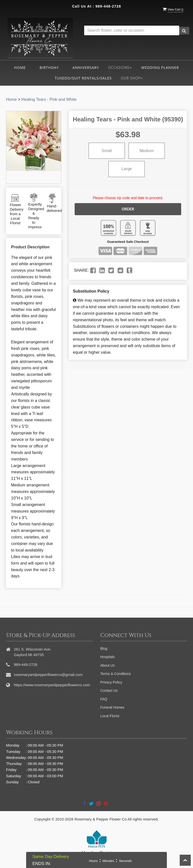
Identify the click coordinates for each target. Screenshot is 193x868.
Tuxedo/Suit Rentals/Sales (83, 78)
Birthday (49, 67)
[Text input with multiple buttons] (132, 31)
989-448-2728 (108, 6)
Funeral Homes (112, 707)
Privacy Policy (111, 682)
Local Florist (110, 716)
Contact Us (109, 691)
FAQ (104, 699)
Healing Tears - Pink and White (49, 99)
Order (128, 209)
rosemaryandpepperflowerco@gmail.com (48, 675)
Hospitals (108, 657)
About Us (108, 665)
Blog (104, 649)
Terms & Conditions (115, 674)
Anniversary (86, 67)
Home (20, 67)
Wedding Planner (160, 67)
